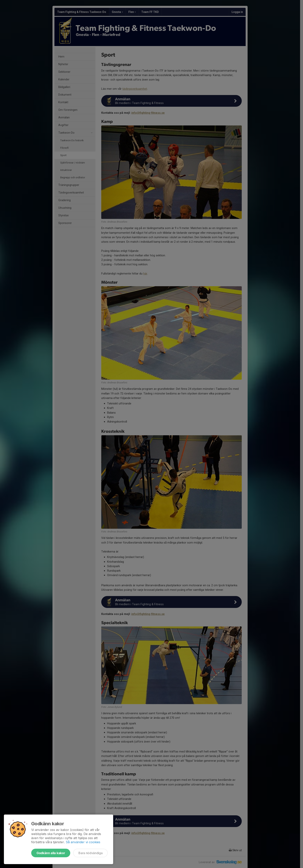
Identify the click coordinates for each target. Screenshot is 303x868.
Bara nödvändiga (90, 853)
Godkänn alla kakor (51, 853)
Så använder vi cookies (83, 842)
